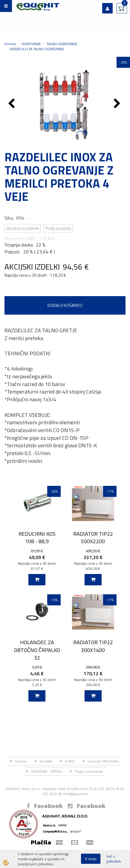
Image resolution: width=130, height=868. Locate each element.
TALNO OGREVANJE (62, 44)
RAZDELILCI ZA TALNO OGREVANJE (37, 49)
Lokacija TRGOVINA (103, 761)
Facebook (45, 806)
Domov (10, 44)
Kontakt (46, 761)
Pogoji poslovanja (89, 771)
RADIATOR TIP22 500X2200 (93, 538)
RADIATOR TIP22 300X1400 (93, 646)
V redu (91, 859)
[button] (118, 104)
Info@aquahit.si (76, 794)
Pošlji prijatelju (58, 228)
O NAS (70, 761)
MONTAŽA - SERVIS (47, 771)
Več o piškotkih (114, 859)
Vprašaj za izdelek (23, 228)
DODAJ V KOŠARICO (65, 305)
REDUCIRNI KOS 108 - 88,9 (37, 538)
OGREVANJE (31, 44)
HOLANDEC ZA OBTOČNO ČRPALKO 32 (37, 650)
